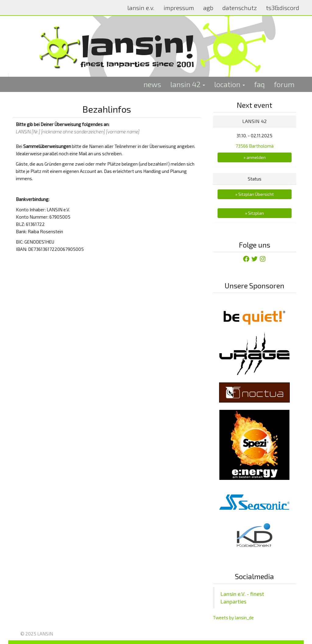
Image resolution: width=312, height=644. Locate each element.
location (230, 84)
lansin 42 (188, 84)
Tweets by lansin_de (233, 618)
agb (208, 8)
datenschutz (240, 8)
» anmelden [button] (255, 157)
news (152, 84)
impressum (179, 8)
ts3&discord (283, 8)
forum (284, 84)
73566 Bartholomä (255, 146)
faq (259, 84)
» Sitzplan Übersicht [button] (255, 194)
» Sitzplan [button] (254, 213)
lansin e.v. (141, 8)
